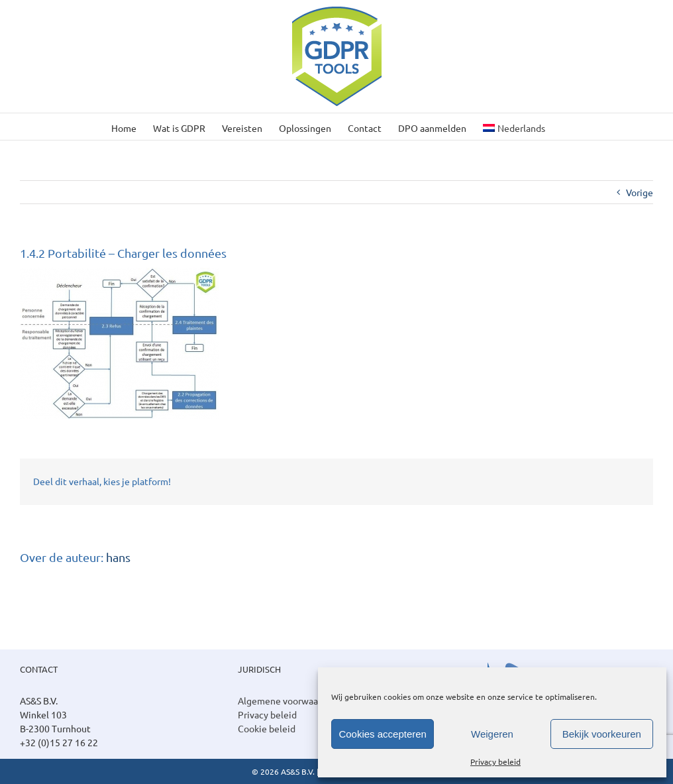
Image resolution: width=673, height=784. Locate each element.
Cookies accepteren (383, 734)
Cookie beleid (267, 728)
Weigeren (492, 734)
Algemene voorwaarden (287, 700)
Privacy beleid (495, 761)
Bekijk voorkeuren (602, 734)
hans (118, 557)
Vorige (640, 192)
